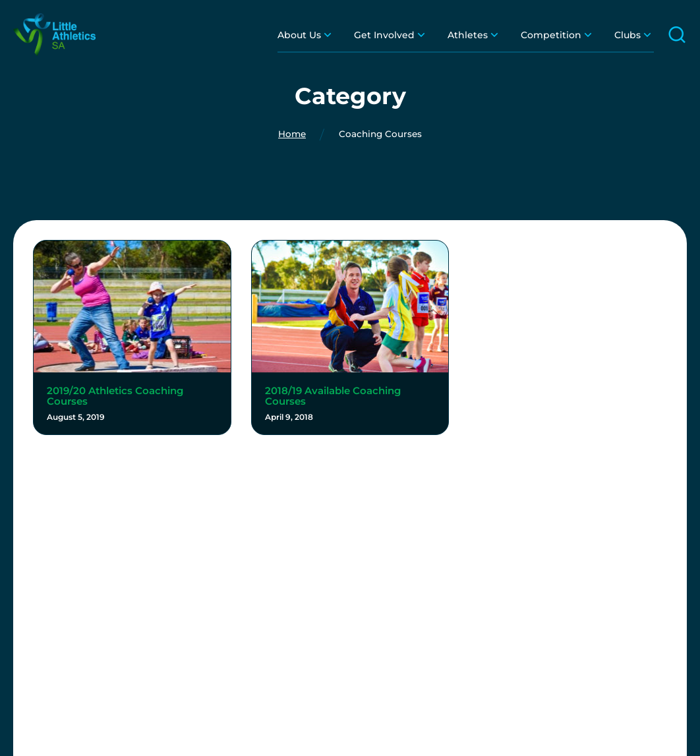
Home (292, 134)
